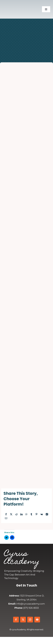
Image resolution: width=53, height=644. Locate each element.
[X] (11, 514)
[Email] (6, 518)
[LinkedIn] (21, 514)
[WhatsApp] (26, 514)
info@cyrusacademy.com (27, 604)
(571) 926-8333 (27, 608)
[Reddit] (16, 514)
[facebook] (16, 620)
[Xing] (47, 514)
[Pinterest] (36, 514)
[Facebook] (6, 514)
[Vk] (42, 514)
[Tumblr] (31, 514)
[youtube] (37, 620)
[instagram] (30, 620)
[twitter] (23, 620)
